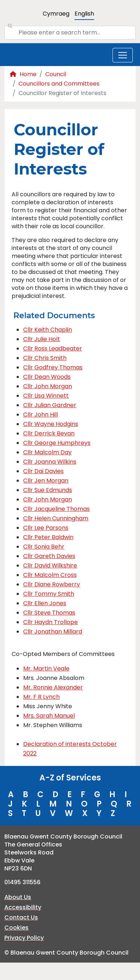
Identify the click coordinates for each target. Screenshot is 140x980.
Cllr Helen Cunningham (56, 518)
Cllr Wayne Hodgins (51, 424)
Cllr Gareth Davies (49, 556)
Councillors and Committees (59, 84)
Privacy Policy (24, 938)
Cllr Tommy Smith (49, 594)
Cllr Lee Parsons (46, 528)
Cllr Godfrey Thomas (53, 367)
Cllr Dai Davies (43, 471)
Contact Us (21, 917)
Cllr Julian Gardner (50, 405)
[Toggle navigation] (123, 55)
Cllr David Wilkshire (50, 565)
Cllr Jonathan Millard (53, 632)
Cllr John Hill (41, 415)
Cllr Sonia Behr (44, 547)
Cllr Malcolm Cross (50, 575)
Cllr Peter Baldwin (48, 537)
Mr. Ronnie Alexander (53, 687)
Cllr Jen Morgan (46, 481)
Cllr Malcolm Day (47, 452)
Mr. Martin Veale (46, 669)
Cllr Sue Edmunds (48, 490)
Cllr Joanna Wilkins (50, 462)
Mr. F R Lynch (41, 697)
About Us (18, 897)
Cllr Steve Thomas (49, 613)
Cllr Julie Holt (42, 339)
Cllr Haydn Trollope (50, 622)
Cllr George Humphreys (57, 443)
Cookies (16, 928)
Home (23, 74)
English (84, 14)
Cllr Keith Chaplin (48, 330)
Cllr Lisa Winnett (46, 396)
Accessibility (23, 907)
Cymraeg (56, 14)
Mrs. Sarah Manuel (49, 716)
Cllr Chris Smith (45, 358)
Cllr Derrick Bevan (49, 433)
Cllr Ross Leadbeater (53, 348)
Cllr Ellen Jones (45, 603)
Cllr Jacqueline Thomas (56, 509)
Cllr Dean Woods (47, 377)
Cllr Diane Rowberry (52, 584)
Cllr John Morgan (48, 386)
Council (56, 74)
